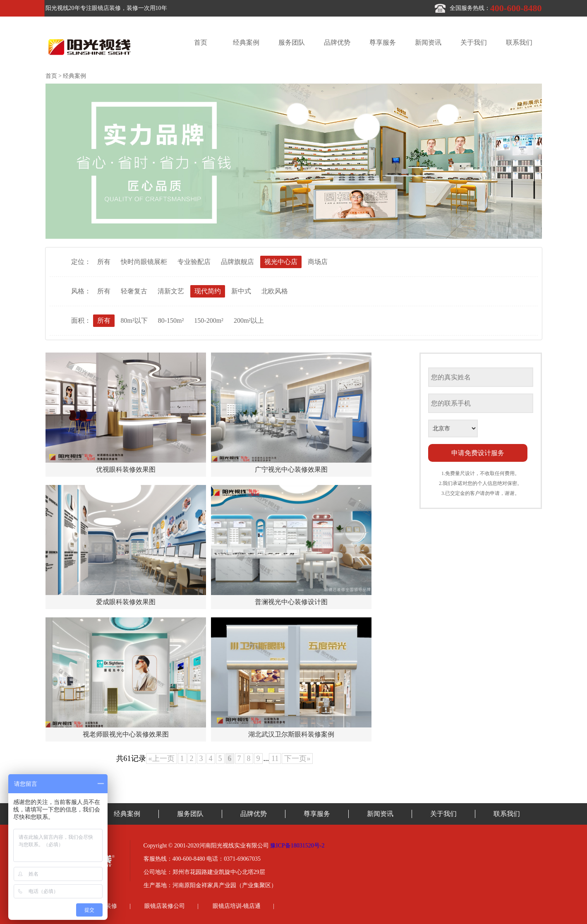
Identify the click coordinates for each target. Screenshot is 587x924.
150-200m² (209, 320)
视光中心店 (281, 262)
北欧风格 (275, 291)
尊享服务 (383, 42)
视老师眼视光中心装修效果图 (126, 734)
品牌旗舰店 (237, 262)
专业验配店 (194, 262)
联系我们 (519, 42)
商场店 (318, 262)
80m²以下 (134, 320)
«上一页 (162, 758)
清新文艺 (171, 291)
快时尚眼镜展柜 (144, 262)
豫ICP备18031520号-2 (297, 846)
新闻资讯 (428, 42)
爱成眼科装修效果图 (126, 602)
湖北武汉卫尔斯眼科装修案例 (291, 734)
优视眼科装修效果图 (126, 469)
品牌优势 (337, 42)
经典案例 (246, 42)
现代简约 (208, 291)
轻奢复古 (134, 291)
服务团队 (292, 42)
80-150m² (171, 320)
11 (275, 758)
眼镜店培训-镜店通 (237, 906)
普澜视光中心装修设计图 (291, 602)
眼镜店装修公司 (165, 906)
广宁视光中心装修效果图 (291, 469)
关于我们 (474, 42)
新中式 (241, 291)
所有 (104, 262)
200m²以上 (249, 320)
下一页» (297, 758)
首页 (201, 42)
